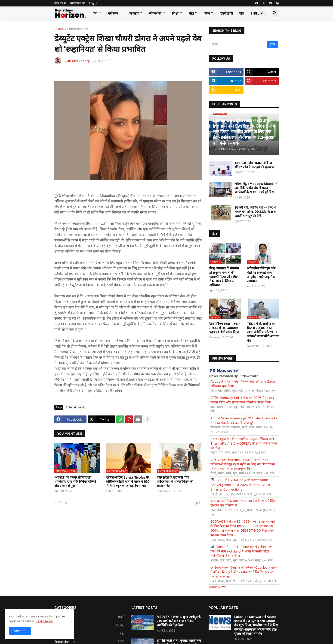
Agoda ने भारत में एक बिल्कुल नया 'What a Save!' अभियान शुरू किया (243, 384)
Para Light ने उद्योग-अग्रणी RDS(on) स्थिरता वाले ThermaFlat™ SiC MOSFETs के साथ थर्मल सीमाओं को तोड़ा (244, 443)
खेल (191, 13)
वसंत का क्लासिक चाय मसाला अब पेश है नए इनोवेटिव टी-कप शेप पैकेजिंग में (243, 503)
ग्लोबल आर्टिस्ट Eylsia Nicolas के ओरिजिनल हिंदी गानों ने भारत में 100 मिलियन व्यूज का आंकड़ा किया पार (128, 481)
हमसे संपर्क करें (77, 3)
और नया (62, 502)
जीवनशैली (155, 13)
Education (89, 633)
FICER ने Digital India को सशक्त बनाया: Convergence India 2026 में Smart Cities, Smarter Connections (241, 485)
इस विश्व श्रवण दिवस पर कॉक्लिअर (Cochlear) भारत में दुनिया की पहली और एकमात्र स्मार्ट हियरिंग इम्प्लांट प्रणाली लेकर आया (244, 572)
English (94, 3)
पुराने (197, 502)
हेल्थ (207, 13)
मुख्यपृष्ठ (59, 29)
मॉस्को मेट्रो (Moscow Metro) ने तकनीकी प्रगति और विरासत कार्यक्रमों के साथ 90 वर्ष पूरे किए (256, 188)
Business (89, 625)
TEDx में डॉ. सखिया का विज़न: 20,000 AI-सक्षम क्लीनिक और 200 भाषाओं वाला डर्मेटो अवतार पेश (263, 332)
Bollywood (89, 617)
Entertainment (78, 29)
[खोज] (238, 44)
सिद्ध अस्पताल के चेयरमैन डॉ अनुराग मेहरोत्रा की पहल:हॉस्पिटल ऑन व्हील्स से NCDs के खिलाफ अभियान (224, 277)
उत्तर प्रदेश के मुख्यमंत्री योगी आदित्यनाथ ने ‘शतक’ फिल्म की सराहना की (175, 481)
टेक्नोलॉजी (227, 13)
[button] (263, 13)
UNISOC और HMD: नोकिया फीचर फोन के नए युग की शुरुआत (254, 165)
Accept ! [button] (20, 631)
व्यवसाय (134, 13)
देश (95, 13)
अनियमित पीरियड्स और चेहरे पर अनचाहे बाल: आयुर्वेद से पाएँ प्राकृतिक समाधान (261, 275)
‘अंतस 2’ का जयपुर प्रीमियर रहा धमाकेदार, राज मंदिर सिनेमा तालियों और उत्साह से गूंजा (75, 481)
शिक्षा (175, 13)
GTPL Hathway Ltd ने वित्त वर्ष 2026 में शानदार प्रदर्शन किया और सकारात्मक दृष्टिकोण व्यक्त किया (242, 400)
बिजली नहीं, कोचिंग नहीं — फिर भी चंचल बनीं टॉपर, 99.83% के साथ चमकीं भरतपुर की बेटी (256, 212)
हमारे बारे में (60, 3)
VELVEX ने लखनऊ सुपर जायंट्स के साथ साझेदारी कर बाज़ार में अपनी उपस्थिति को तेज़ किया (179, 621)
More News (218, 587)
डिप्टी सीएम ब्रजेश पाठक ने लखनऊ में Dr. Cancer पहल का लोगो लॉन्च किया (225, 328)
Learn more (44, 621)
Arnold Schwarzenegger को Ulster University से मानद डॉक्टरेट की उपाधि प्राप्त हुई (244, 420)
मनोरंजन (113, 13)
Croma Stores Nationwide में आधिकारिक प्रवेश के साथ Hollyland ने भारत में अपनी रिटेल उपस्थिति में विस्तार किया (241, 551)
